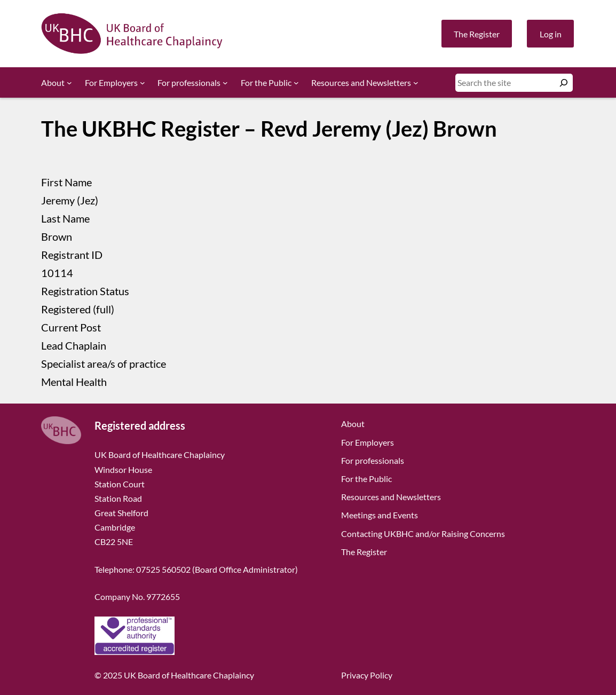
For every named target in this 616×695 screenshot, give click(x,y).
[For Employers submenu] (143, 83)
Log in (551, 34)
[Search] (564, 83)
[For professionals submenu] (225, 83)
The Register (477, 34)
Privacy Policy (367, 675)
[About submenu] (69, 83)
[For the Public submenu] (296, 83)
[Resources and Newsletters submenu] (416, 83)
